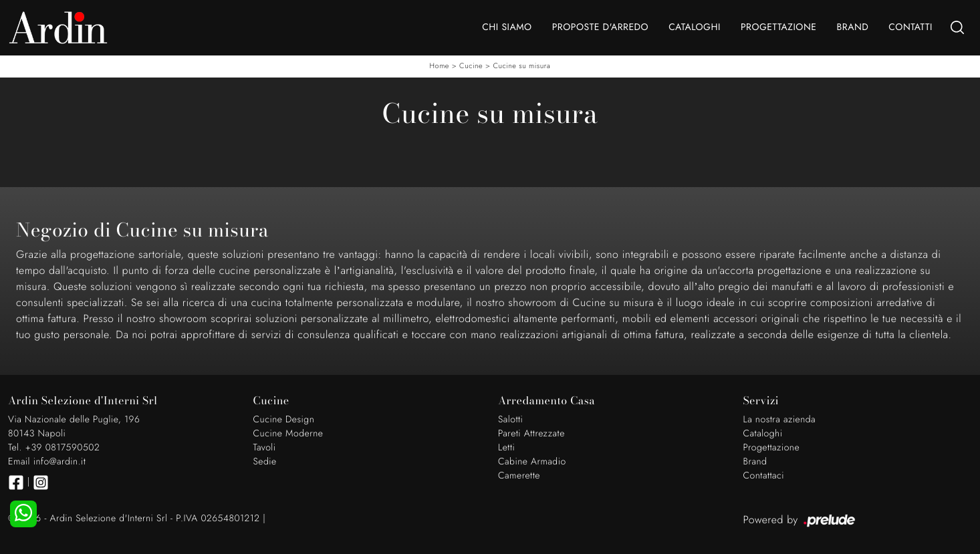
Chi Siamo (507, 27)
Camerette (519, 476)
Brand (852, 27)
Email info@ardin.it (47, 462)
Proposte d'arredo (601, 27)
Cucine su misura (521, 66)
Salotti (510, 420)
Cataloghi (695, 27)
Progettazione (779, 27)
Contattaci (764, 476)
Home (440, 66)
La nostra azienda (780, 420)
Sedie (265, 462)
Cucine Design (284, 420)
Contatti (910, 27)
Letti (506, 448)
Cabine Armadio (532, 462)
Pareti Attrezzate (531, 434)
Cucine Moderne (288, 434)
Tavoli (265, 448)
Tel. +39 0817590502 (54, 448)
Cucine (471, 66)
